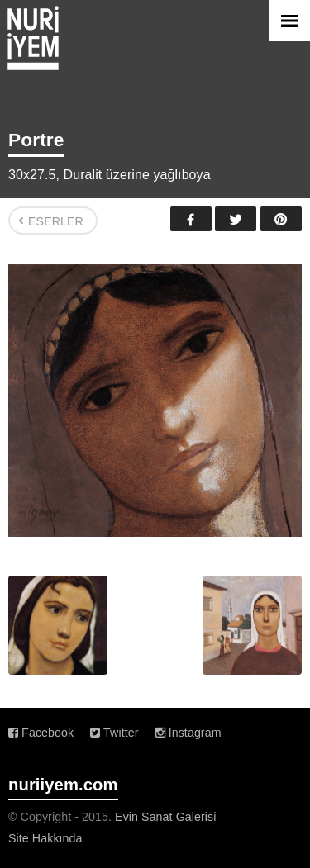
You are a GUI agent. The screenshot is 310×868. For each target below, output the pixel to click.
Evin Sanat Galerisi (165, 817)
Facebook (191, 219)
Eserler (56, 221)
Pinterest (281, 219)
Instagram (188, 733)
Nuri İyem (33, 38)
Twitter (236, 219)
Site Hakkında (45, 838)
